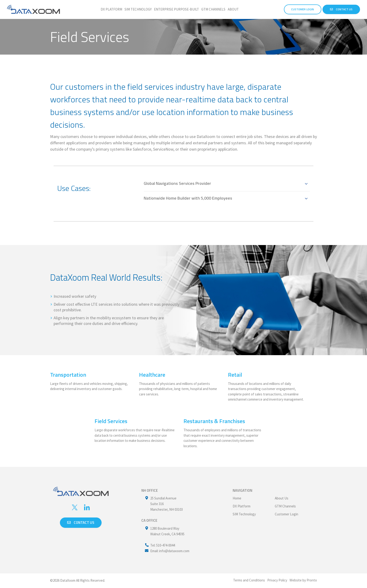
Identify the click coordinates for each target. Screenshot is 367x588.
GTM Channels (213, 9)
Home (237, 498)
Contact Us (341, 9)
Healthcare (152, 375)
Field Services (111, 421)
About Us (282, 498)
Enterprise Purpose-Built (176, 9)
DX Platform (111, 9)
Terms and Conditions (249, 580)
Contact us (81, 523)
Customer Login (286, 514)
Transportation (68, 375)
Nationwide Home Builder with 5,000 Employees (188, 198)
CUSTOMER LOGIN (303, 9)
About (233, 9)
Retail (235, 375)
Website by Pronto (303, 580)
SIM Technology (138, 9)
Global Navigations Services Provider (177, 183)
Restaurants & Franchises (214, 421)
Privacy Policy (277, 580)
